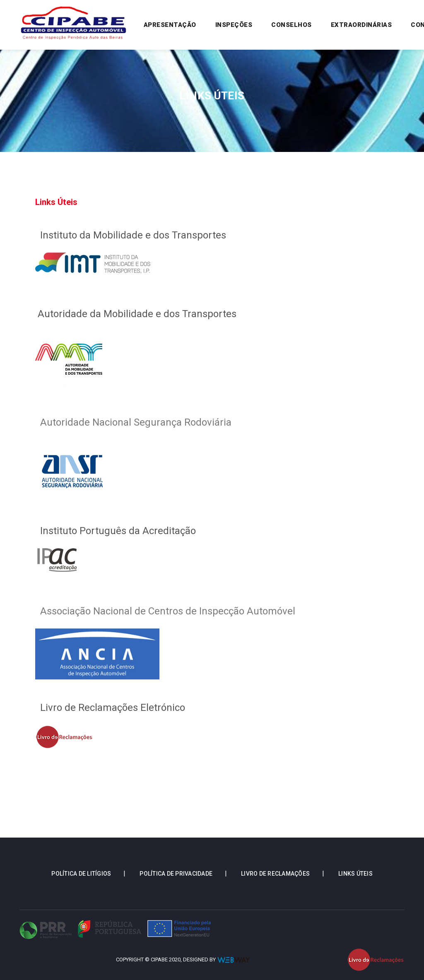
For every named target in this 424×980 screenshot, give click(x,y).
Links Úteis (355, 874)
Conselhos (291, 25)
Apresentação (172, 24)
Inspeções (234, 25)
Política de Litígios (81, 874)
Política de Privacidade (176, 874)
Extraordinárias (361, 25)
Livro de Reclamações (275, 874)
